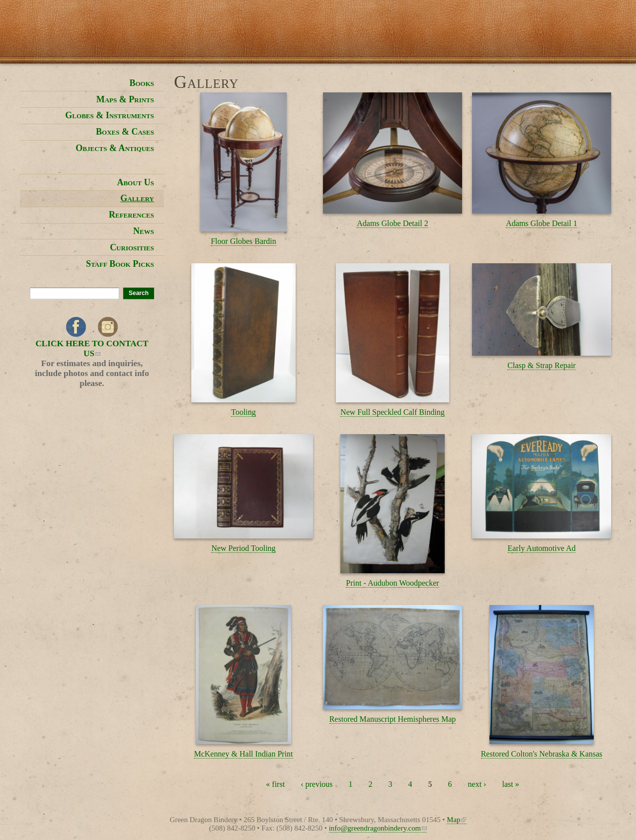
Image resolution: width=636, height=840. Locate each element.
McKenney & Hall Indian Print (243, 754)
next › (477, 784)
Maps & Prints (125, 99)
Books (142, 83)
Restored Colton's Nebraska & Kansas (542, 754)
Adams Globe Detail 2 (393, 223)
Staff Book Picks (120, 264)
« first (275, 784)
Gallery (137, 198)
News (144, 231)
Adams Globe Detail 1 (542, 223)
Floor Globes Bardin (243, 241)
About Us (135, 182)
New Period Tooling (243, 548)
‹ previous (317, 784)
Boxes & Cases (125, 132)
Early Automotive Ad (542, 548)
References (131, 215)
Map (456, 820)
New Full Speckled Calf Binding (393, 412)
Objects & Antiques (115, 148)
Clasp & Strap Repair (541, 365)
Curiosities (132, 247)
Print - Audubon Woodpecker (392, 583)
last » (510, 784)
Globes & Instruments (110, 115)
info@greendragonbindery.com (378, 828)
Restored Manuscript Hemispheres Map (393, 719)
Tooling (243, 412)
